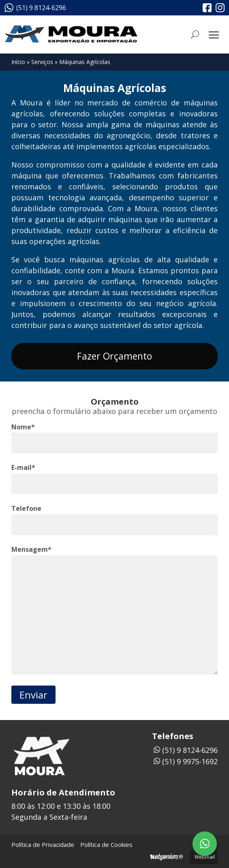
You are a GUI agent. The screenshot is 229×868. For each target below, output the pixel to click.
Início (18, 62)
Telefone (26, 508)
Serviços (42, 62)
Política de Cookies (106, 844)
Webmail (205, 857)
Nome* (23, 427)
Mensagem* (31, 549)
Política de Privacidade (43, 844)
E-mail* (23, 467)
